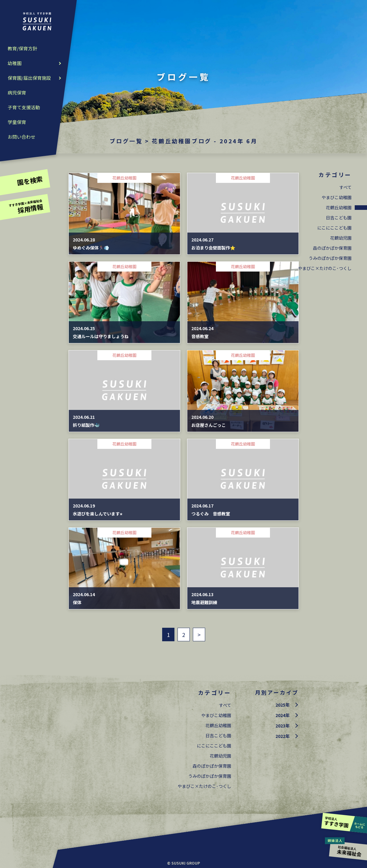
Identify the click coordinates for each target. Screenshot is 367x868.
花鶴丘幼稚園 (339, 207)
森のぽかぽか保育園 (332, 248)
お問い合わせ (21, 137)
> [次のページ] (199, 635)
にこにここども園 (334, 228)
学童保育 (17, 122)
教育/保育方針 (22, 48)
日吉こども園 (339, 218)
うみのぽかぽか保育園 (330, 258)
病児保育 (17, 93)
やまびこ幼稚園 (337, 197)
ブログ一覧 (126, 141)
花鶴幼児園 (341, 238)
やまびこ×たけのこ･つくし (325, 268)
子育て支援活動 (24, 107)
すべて (346, 187)
